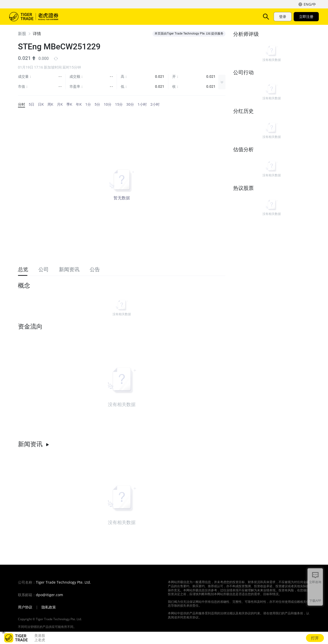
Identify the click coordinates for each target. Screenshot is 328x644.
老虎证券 (37, 17)
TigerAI (135, 16)
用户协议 (25, 607)
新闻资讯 (34, 444)
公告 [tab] (95, 269)
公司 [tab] (44, 269)
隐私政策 (49, 607)
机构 (203, 16)
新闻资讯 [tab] (69, 269)
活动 (170, 16)
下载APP (315, 601)
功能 (116, 16)
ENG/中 (310, 4)
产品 (99, 16)
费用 (154, 16)
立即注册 (306, 17)
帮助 (187, 16)
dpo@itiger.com (49, 595)
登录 (283, 17)
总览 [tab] (23, 269)
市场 (83, 16)
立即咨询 (315, 582)
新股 (22, 34)
